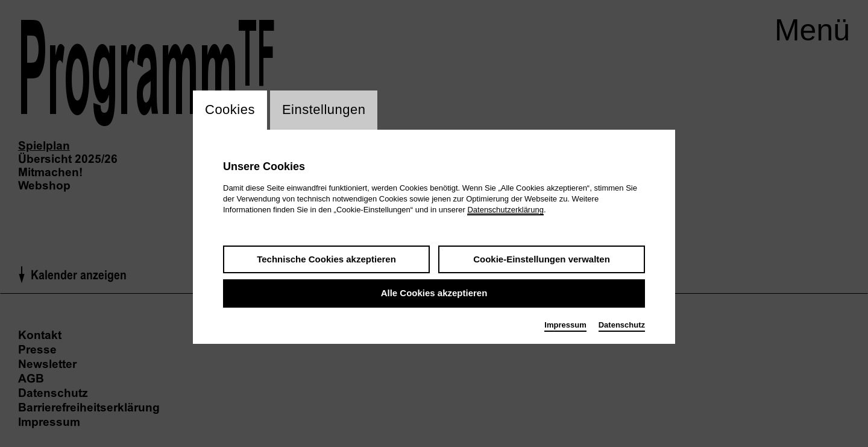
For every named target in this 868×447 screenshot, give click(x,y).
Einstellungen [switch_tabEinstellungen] (324, 110)
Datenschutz (622, 325)
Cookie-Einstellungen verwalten (542, 259)
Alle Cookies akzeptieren (434, 293)
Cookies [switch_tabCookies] (230, 110)
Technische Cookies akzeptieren (326, 259)
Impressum (565, 325)
